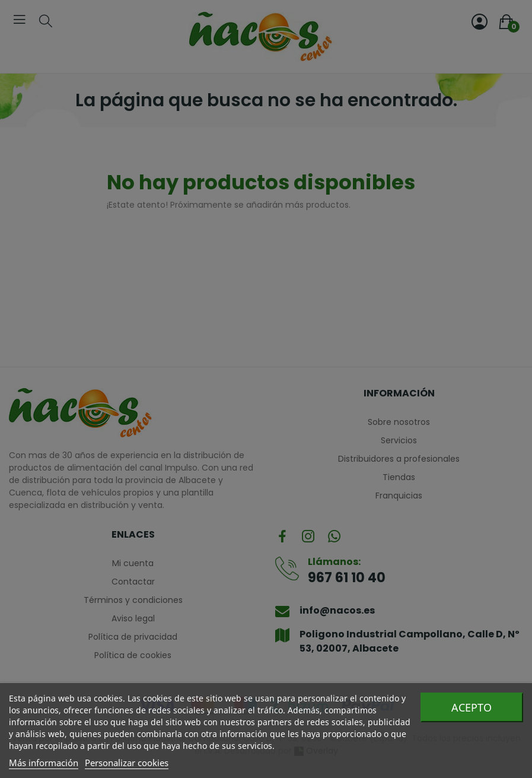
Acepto (472, 707)
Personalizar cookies (127, 763)
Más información (44, 763)
